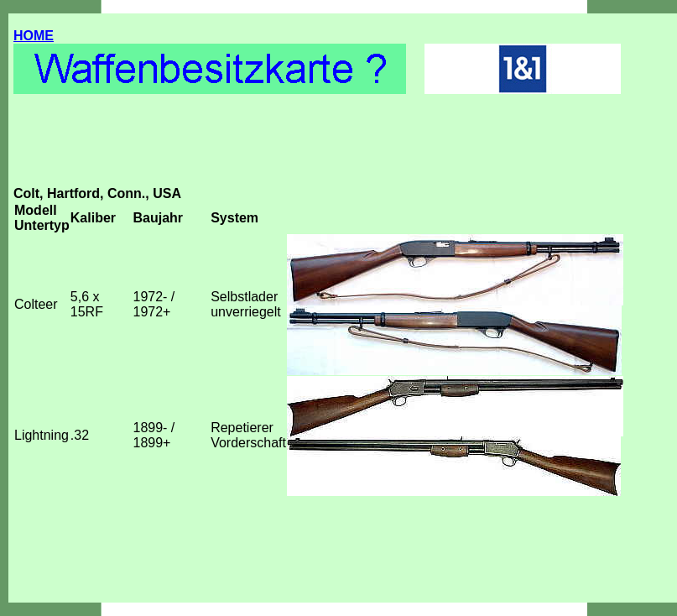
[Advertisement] (319, 149)
